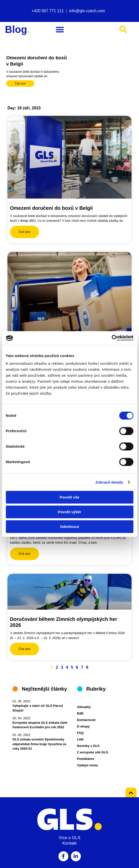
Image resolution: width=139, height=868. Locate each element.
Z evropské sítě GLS (93, 752)
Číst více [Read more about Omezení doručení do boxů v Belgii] (20, 83)
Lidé (80, 739)
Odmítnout (70, 527)
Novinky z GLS (88, 746)
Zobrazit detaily (109, 482)
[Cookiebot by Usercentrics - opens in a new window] (112, 338)
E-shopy (83, 726)
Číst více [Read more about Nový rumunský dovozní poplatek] (24, 554)
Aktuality (84, 707)
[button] (60, 30)
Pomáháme (86, 759)
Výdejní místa (88, 765)
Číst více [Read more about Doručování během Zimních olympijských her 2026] (24, 649)
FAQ (80, 733)
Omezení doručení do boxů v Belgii (51, 208)
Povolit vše (69, 497)
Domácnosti (86, 720)
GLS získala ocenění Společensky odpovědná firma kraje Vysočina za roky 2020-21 (39, 744)
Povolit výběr (69, 512)
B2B (80, 713)
